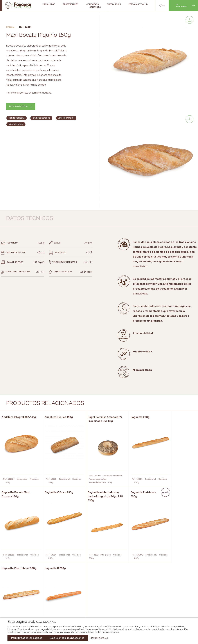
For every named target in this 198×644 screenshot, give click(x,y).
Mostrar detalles (99, 638)
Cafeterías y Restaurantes (58, 593)
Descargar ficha (18, 106)
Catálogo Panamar (97, 598)
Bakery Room (22, 598)
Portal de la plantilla (168, 600)
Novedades (93, 593)
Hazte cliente (22, 607)
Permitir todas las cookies (27, 638)
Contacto (95, 7)
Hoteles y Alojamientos (57, 607)
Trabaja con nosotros (167, 591)
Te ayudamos (181, 5)
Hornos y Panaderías (55, 598)
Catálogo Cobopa (97, 603)
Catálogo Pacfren (97, 612)
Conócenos (21, 593)
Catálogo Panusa (96, 607)
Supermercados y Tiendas (58, 603)
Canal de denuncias (168, 610)
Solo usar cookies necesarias (67, 638)
